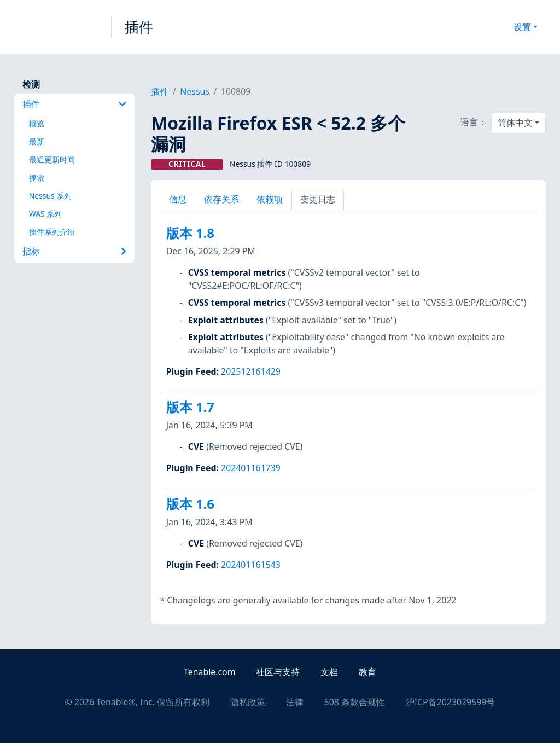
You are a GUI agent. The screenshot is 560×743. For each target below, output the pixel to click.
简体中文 (515, 123)
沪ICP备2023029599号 (451, 702)
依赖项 (270, 199)
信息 (178, 199)
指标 (74, 251)
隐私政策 (248, 702)
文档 (329, 672)
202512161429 (251, 372)
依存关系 (221, 199)
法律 (295, 702)
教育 (367, 672)
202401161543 (251, 565)
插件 (139, 27)
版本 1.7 (190, 407)
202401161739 (251, 468)
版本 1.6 (190, 504)
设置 (522, 27)
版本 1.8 (190, 233)
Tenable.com (209, 672)
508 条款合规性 (355, 702)
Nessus (195, 91)
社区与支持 (278, 672)
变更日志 (318, 199)
